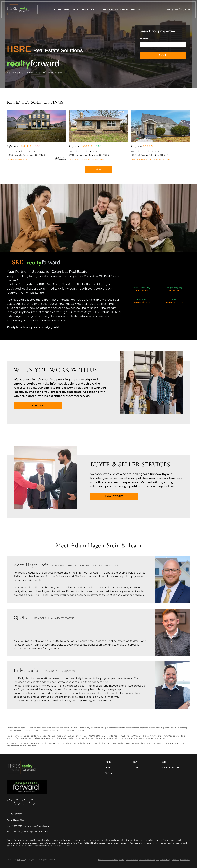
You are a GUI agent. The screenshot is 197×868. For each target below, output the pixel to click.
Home (58, 10)
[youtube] (25, 802)
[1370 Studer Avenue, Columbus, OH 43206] (99, 126)
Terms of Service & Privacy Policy (112, 860)
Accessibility (185, 860)
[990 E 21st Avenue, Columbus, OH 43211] (160, 126)
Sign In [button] (185, 10)
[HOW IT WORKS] (114, 496)
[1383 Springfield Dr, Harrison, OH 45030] (37, 126)
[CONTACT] (38, 406)
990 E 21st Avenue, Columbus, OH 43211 (149, 155)
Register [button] (172, 10)
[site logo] (27, 788)
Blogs (136, 10)
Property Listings (163, 860)
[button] (19, 10)
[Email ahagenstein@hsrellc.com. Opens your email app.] (37, 826)
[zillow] (17, 802)
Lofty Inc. (21, 860)
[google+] (32, 802)
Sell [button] (76, 10)
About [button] (96, 10)
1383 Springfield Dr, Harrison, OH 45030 (26, 155)
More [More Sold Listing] (99, 169)
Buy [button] (67, 10)
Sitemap (175, 860)
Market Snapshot (116, 10)
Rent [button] (85, 10)
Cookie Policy (132, 860)
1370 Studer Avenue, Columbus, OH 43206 (89, 155)
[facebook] (10, 802)
